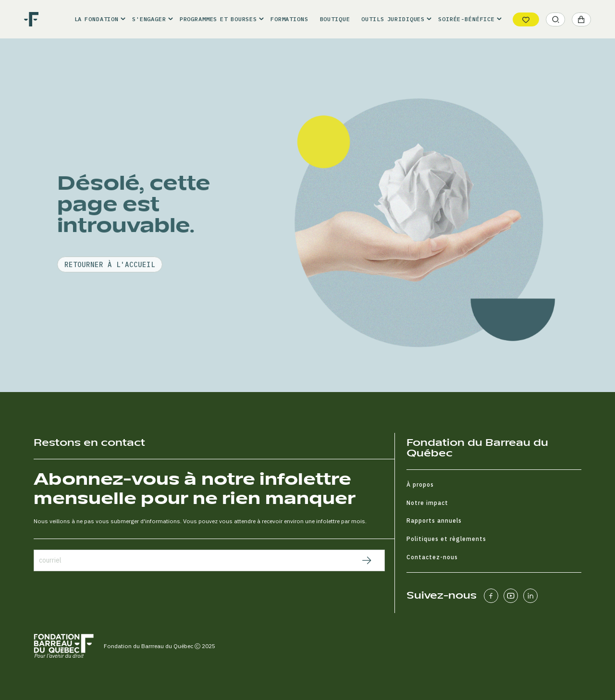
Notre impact (427, 503)
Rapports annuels (434, 521)
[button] (98, 19)
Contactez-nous (432, 557)
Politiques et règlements (446, 539)
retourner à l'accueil (110, 290)
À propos (420, 485)
